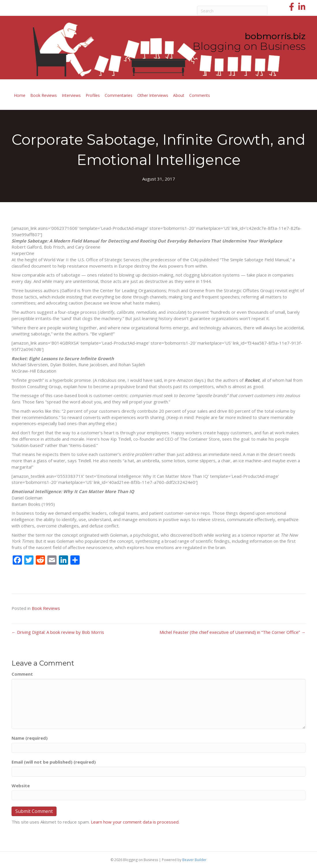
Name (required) (30, 738)
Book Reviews (44, 95)
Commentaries (119, 95)
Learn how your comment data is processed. (135, 822)
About (179, 95)
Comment (22, 674)
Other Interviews (153, 95)
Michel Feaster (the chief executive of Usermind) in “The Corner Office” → (232, 632)
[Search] (232, 11)
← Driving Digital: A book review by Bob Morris (58, 632)
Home (20, 95)
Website (21, 786)
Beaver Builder (194, 860)
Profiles (93, 95)
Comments (200, 95)
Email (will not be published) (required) (54, 762)
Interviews (71, 95)
